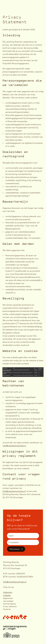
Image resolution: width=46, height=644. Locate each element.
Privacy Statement (10, 606)
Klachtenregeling (9, 604)
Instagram (8, 592)
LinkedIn (7, 595)
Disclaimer (7, 609)
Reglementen (8, 598)
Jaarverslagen (8, 601)
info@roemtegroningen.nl (15, 582)
